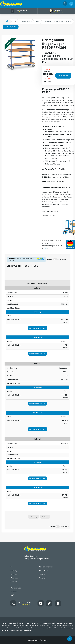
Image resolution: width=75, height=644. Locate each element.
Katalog (14, 582)
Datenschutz (16, 588)
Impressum (43, 571)
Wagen (38, 21)
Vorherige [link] (34, 517)
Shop (15, 21)
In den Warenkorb (37, 328)
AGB (12, 595)
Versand (14, 592)
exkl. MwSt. (63, 259)
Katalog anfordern (46, 567)
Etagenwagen (48, 21)
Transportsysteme (26, 21)
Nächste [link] (44, 517)
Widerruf (42, 578)
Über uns (14, 578)
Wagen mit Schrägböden (64, 21)
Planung (14, 571)
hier (46, 248)
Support (14, 574)
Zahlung (42, 574)
